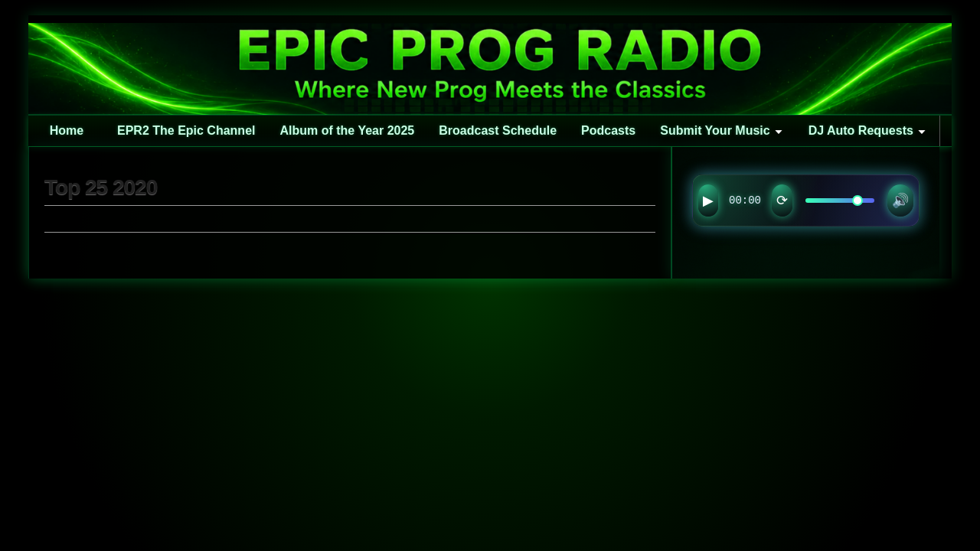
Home (67, 130)
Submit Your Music (715, 130)
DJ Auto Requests (861, 130)
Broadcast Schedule (498, 130)
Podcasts (608, 130)
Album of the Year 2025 (347, 130)
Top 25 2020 (101, 187)
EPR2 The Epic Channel (186, 130)
